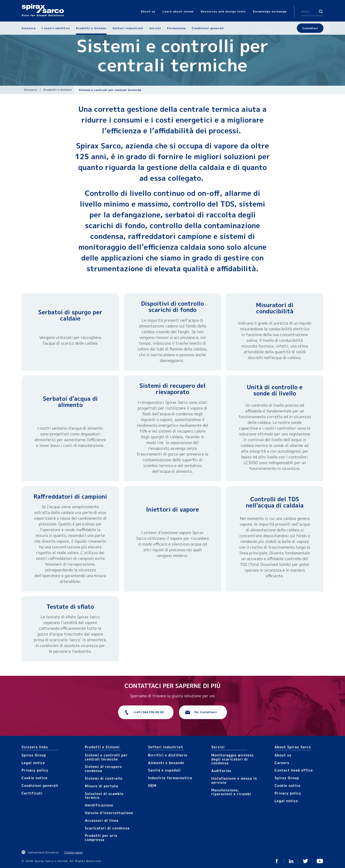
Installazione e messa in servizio (234, 780)
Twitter (305, 861)
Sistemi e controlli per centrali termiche (106, 757)
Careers (282, 763)
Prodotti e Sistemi (57, 90)
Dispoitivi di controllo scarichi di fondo (173, 307)
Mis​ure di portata (102, 786)
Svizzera (31, 90)
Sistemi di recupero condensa (103, 769)
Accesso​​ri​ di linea (102, 820)
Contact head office (294, 770)
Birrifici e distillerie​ (168, 755)
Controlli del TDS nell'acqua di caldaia (275, 502)
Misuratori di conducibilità (275, 308)
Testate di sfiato (70, 607)
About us (283, 755)
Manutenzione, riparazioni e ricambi (231, 792)
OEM (152, 786)
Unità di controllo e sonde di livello (275, 390)
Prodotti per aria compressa (101, 838)
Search (321, 11)
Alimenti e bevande (166, 763)
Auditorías (221, 771)
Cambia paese (74, 852)
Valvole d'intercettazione (109, 813)
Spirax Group (34, 755)
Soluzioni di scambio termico (104, 796)
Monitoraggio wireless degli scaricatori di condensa (233, 759)
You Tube (320, 861)
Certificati (32, 793)
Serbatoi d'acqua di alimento (70, 402)
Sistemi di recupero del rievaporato (172, 389)
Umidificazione (99, 805)
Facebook (277, 861)
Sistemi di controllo (104, 778)
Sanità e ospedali (164, 770)
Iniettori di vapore (172, 509)
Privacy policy (35, 770)
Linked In (291, 861)
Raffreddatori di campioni (70, 496)
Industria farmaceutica (170, 778)
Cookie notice (35, 778)
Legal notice (33, 763)
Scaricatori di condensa (107, 828)
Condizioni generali (40, 786)
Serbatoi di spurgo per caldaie (70, 315)
